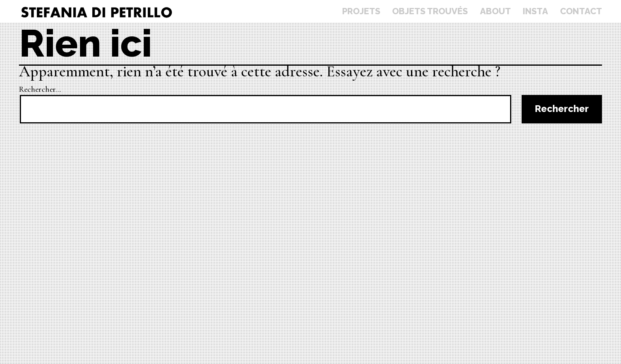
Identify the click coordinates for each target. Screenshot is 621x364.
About (495, 11)
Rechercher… (40, 89)
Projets (361, 11)
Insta (535, 11)
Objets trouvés (430, 11)
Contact (581, 11)
